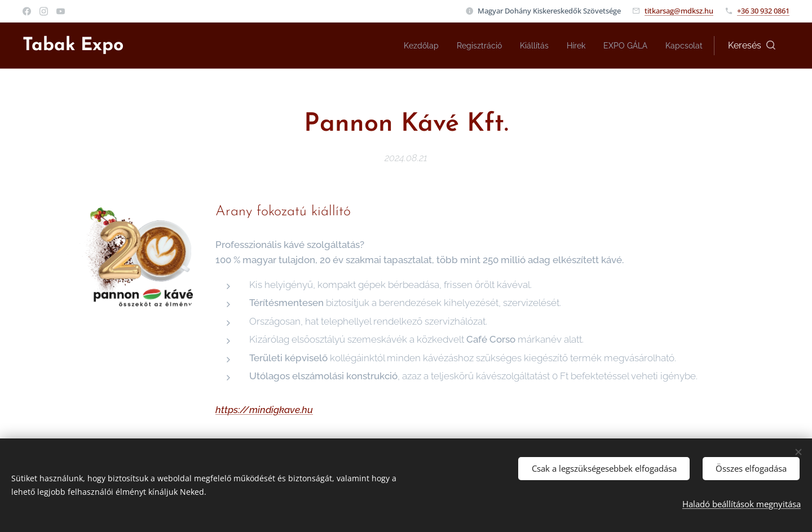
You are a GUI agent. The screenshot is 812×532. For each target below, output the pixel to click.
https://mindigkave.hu (264, 410)
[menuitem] (401, 46)
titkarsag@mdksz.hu (679, 11)
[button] (752, 46)
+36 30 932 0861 (763, 11)
